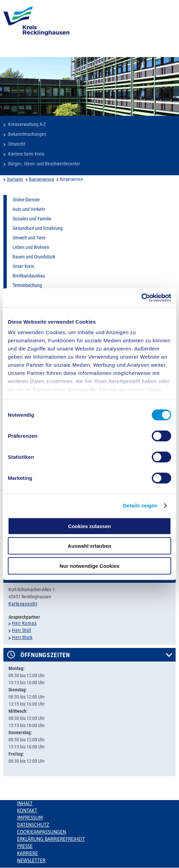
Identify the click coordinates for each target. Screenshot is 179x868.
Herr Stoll (22, 630)
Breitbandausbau (29, 276)
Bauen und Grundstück (34, 257)
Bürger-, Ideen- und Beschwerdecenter (44, 164)
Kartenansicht (23, 604)
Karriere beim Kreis (26, 154)
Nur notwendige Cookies (89, 566)
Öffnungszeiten (45, 655)
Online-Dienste (26, 200)
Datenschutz (33, 825)
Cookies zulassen (89, 526)
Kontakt (27, 811)
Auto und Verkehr (29, 209)
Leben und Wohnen (31, 247)
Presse (25, 846)
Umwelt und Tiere (29, 238)
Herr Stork (22, 637)
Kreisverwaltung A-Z (27, 124)
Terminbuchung (27, 285)
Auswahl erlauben (89, 546)
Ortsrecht (17, 144)
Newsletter (31, 861)
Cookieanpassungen (42, 832)
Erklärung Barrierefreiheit (51, 839)
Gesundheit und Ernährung (38, 228)
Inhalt (25, 803)
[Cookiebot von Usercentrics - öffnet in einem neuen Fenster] (141, 298)
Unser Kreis (23, 266)
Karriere (28, 853)
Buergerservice (42, 179)
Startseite (15, 179)
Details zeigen (140, 505)
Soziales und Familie (32, 219)
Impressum (30, 818)
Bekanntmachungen (27, 134)
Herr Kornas (24, 623)
